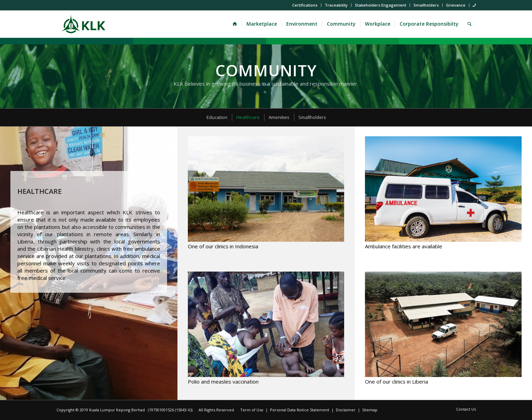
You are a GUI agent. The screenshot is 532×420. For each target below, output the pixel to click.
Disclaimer (346, 410)
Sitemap (370, 410)
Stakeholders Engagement (381, 5)
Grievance (456, 5)
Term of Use (252, 410)
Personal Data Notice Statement (300, 410)
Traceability (336, 5)
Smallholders (426, 5)
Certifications (305, 5)
